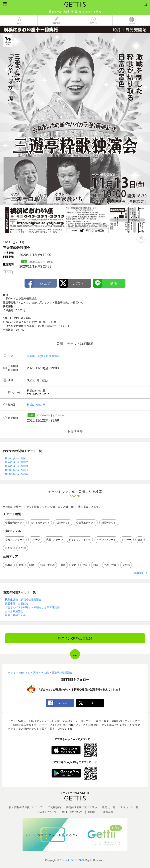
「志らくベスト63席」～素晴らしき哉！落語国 (32, 607)
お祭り (9, 548)
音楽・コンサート (15, 540)
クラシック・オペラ (80, 540)
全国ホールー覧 (129, 807)
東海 (63, 565)
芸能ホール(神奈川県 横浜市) (44, 356)
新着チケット (109, 523)
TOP (75, 656)
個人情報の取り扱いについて (26, 807)
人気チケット (63, 523)
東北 (21, 565)
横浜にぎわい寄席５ (17, 474)
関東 (32, 565)
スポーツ (35, 540)
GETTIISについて (72, 812)
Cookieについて (48, 812)
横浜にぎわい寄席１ (17, 458)
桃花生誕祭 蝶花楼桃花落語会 (23, 600)
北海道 (9, 565)
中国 (85, 565)
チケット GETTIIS (70, 860)
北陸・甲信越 (47, 565)
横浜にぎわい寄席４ (17, 470)
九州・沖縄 (110, 565)
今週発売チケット (15, 523)
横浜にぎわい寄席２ (17, 462)
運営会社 (108, 812)
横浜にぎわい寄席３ (17, 466)
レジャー (127, 540)
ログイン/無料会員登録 (75, 638)
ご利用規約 (54, 807)
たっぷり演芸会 (14, 611)
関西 (74, 565)
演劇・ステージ (54, 540)
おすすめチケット (40, 523)
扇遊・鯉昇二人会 (15, 615)
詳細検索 (139, 573)
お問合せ (93, 812)
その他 (22, 548)
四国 (96, 565)
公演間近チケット (86, 523)
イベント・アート (106, 540)
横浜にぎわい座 (36, 405)
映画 (140, 540)
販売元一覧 (109, 807)
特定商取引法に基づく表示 (82, 807)
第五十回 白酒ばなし (18, 604)
